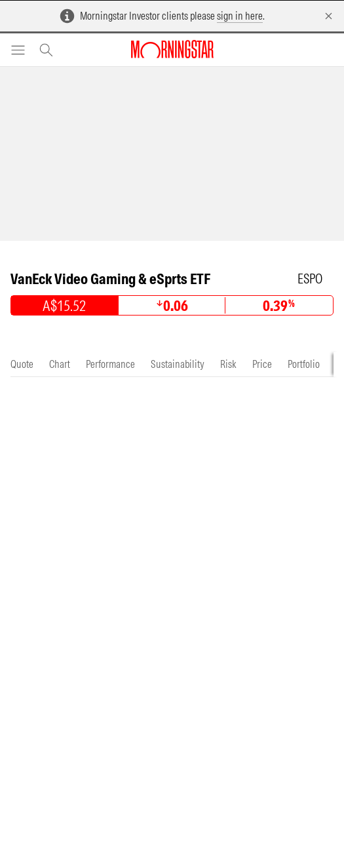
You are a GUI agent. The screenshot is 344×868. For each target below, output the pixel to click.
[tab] (22, 364)
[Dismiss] (329, 16)
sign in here (240, 16)
